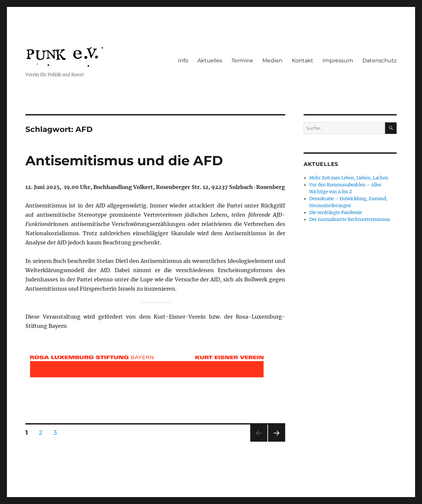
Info (183, 61)
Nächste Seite (277, 441)
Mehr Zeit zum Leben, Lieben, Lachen (349, 178)
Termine (242, 61)
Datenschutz (379, 61)
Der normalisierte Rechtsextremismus (350, 220)
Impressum (338, 61)
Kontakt (302, 61)
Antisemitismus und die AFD (124, 160)
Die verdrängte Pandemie (336, 213)
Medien (272, 61)
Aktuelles (210, 61)
